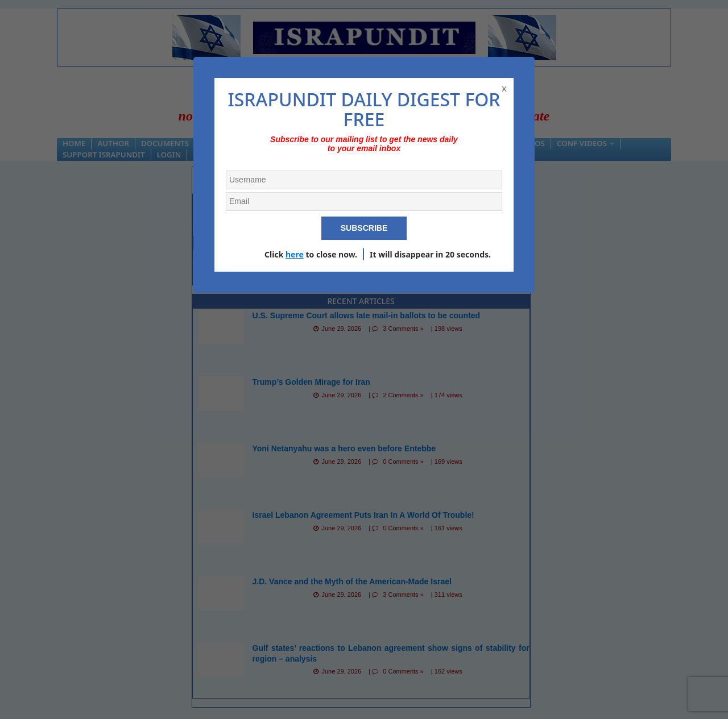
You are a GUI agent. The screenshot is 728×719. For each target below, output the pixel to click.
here (295, 254)
